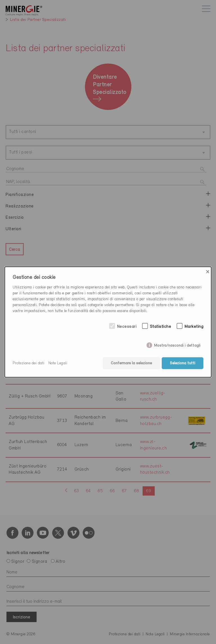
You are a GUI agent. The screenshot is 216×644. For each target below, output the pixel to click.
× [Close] (208, 272)
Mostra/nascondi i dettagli (177, 344)
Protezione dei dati (29, 363)
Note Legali (58, 363)
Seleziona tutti (183, 363)
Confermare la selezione (131, 363)
